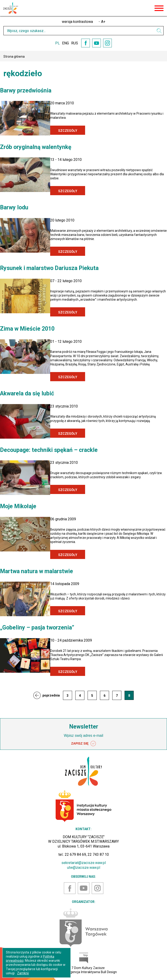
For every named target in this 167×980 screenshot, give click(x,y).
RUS (75, 43)
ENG (65, 43)
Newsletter (84, 727)
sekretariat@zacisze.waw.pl (84, 863)
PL (57, 43)
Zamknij (23, 973)
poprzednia (51, 695)
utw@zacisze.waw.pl (84, 868)
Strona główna (14, 57)
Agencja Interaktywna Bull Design (92, 972)
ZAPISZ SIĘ (83, 744)
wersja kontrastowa (77, 22)
